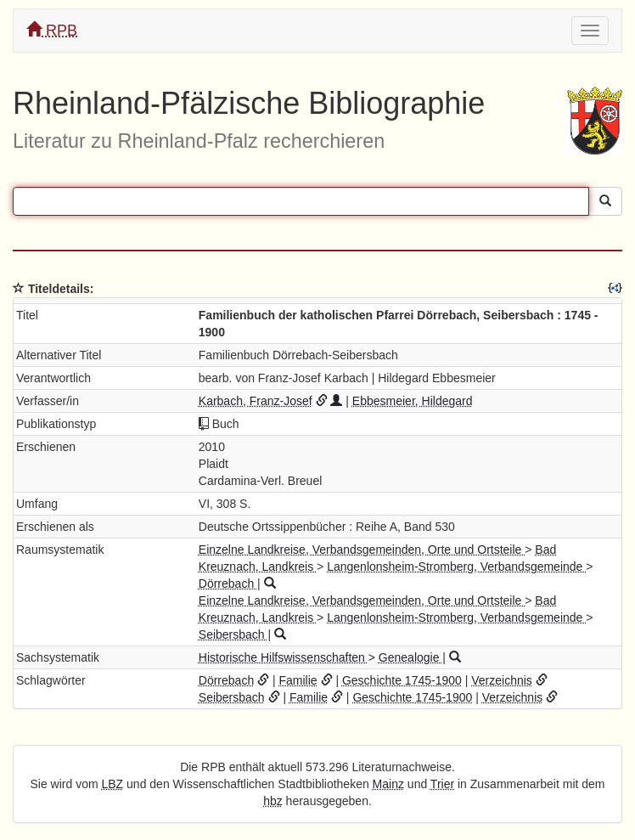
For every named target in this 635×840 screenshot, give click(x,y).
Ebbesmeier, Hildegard (413, 401)
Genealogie (411, 657)
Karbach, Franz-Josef (256, 401)
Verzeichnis (502, 680)
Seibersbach (233, 634)
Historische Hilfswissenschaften (284, 657)
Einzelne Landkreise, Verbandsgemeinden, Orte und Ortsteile (362, 550)
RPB (52, 30)
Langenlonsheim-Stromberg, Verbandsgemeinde (456, 567)
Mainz (388, 784)
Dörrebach (228, 583)
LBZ (113, 784)
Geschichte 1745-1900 (402, 680)
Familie (298, 680)
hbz (273, 801)
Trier (442, 784)
